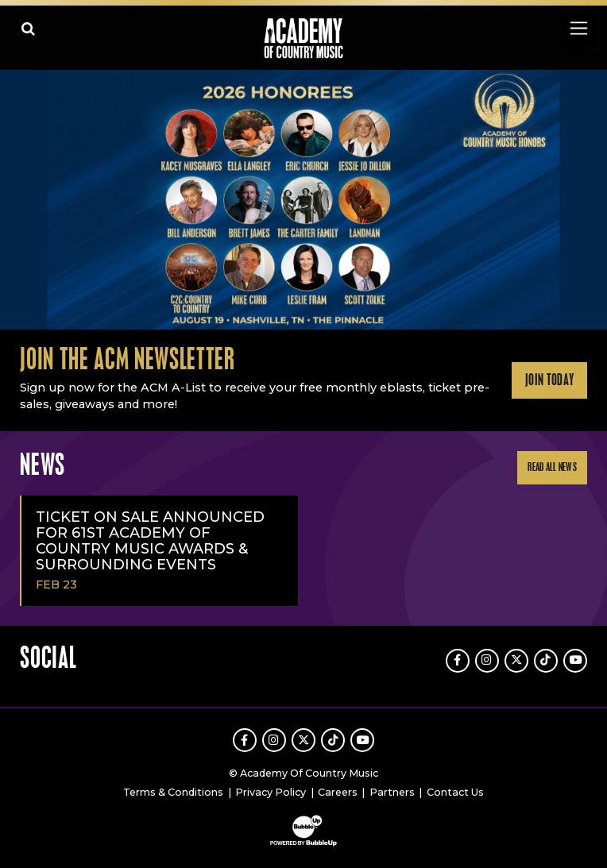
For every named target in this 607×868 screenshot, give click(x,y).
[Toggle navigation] (578, 28)
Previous (17, 200)
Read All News (552, 467)
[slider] (303, 200)
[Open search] (28, 28)
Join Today (550, 381)
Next (590, 200)
